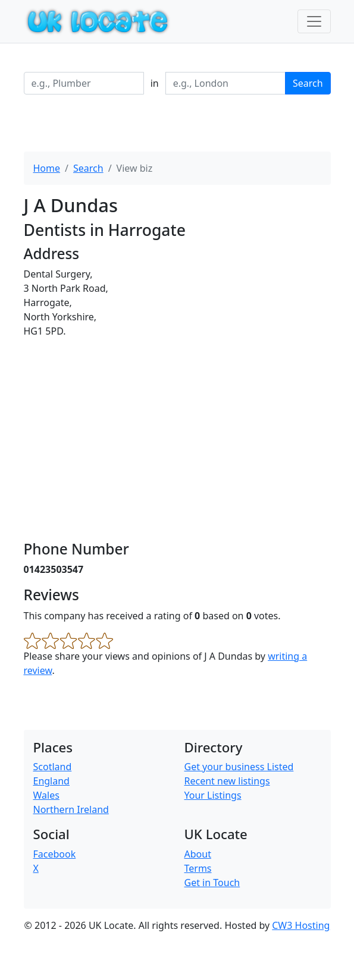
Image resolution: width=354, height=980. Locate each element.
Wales (46, 795)
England (51, 781)
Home (47, 168)
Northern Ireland (71, 809)
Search (308, 83)
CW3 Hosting (301, 925)
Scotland (53, 767)
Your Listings (213, 795)
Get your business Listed (239, 767)
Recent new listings (227, 781)
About (198, 854)
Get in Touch (212, 883)
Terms (198, 868)
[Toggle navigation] (314, 21)
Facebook (55, 854)
